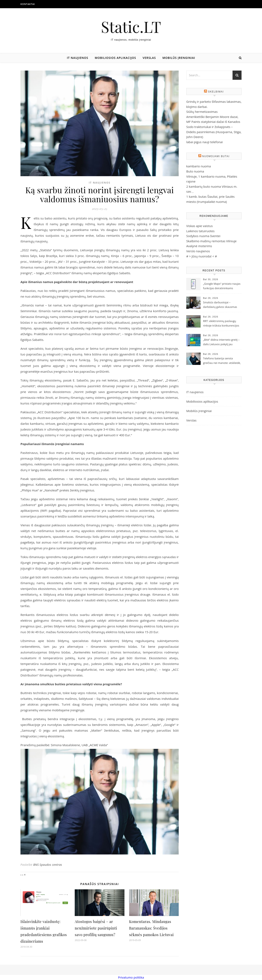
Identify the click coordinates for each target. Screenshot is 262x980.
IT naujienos (78, 58)
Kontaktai (28, 4)
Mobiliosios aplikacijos (115, 58)
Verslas (149, 58)
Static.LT (131, 27)
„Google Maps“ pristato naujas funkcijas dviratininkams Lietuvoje (222, 286)
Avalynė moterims (199, 246)
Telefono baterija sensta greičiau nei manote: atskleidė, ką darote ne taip (222, 361)
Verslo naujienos (198, 251)
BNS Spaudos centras (48, 865)
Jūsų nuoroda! (202, 256)
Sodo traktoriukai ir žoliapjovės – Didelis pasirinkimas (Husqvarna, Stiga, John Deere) (214, 132)
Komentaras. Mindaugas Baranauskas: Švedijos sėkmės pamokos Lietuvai (151, 928)
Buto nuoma (195, 171)
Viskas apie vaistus (199, 226)
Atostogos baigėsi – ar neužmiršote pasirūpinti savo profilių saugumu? (96, 928)
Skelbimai (216, 92)
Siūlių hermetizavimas (202, 112)
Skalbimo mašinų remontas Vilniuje (211, 241)
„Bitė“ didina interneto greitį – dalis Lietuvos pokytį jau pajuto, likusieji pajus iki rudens (221, 342)
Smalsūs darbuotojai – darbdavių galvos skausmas (220, 305)
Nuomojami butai (216, 156)
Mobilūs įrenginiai (179, 58)
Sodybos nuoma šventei (203, 236)
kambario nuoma (199, 166)
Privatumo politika (131, 977)
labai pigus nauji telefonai (204, 142)
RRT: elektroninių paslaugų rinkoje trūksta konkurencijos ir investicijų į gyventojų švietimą (221, 324)
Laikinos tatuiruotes (200, 231)
